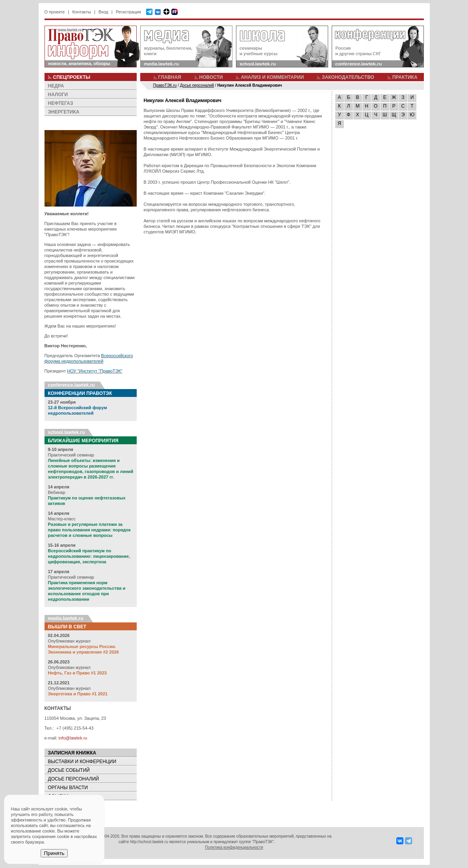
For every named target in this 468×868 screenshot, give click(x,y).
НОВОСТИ (211, 77)
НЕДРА (56, 86)
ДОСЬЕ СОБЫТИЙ (69, 770)
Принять (54, 853)
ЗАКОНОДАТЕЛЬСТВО (348, 77)
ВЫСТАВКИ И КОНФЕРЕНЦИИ (82, 762)
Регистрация (128, 12)
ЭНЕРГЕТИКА (64, 112)
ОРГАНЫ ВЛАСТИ (68, 788)
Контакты (82, 12)
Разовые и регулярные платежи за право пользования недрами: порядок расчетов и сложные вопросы (89, 530)
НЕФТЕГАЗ (61, 103)
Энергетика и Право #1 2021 (78, 694)
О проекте (55, 12)
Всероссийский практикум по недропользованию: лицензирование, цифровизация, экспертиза (89, 556)
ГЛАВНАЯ (170, 77)
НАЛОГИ (58, 95)
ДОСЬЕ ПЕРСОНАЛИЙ (74, 779)
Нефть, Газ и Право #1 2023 (77, 673)
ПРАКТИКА (405, 77)
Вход (103, 12)
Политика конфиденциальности (234, 847)
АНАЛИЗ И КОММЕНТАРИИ (272, 77)
